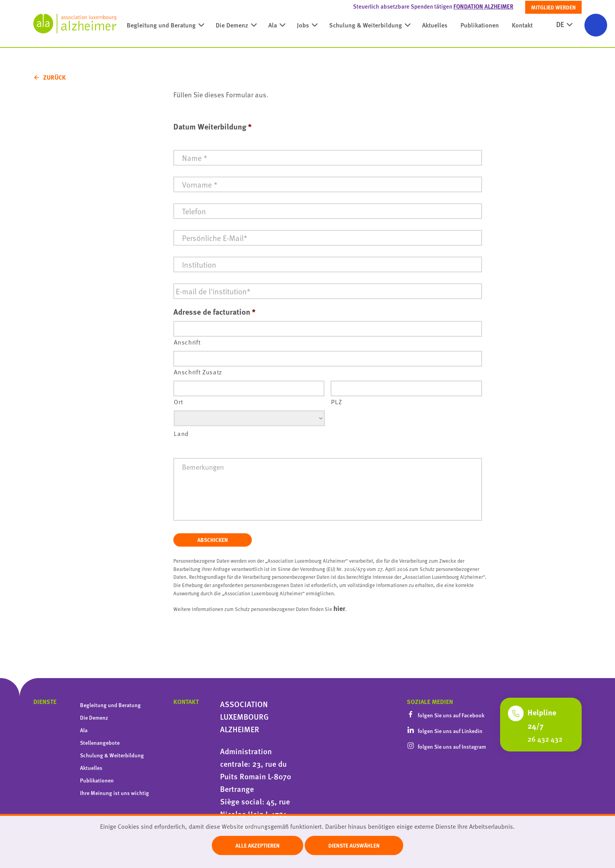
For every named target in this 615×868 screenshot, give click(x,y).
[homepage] (75, 24)
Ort (178, 402)
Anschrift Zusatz (198, 372)
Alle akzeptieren (257, 845)
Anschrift (187, 342)
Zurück (55, 77)
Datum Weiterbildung (213, 126)
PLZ (336, 402)
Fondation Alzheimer (483, 6)
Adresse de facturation (215, 312)
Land (181, 433)
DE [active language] (560, 29)
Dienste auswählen (354, 845)
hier (339, 608)
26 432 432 (545, 739)
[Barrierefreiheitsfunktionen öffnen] (596, 25)
